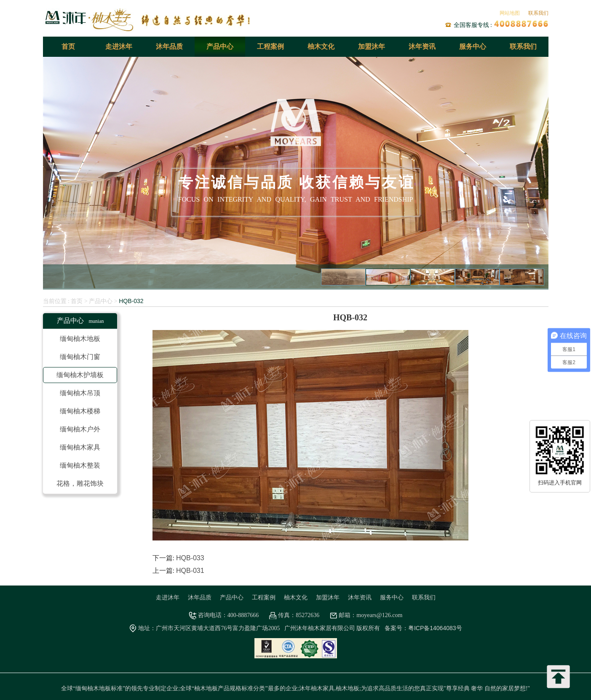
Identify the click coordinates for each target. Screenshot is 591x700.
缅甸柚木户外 (80, 429)
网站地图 (510, 13)
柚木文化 (321, 47)
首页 (68, 47)
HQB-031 (190, 571)
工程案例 (270, 47)
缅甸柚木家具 (80, 447)
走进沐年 (119, 47)
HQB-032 (131, 301)
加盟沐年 (372, 47)
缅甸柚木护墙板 (80, 375)
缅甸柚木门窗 (80, 357)
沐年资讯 (422, 47)
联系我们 (538, 13)
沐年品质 (169, 47)
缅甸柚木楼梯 (80, 411)
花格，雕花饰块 (80, 483)
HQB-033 (190, 558)
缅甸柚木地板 (80, 339)
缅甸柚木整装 (80, 465)
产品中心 (220, 47)
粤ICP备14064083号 (435, 628)
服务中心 (473, 47)
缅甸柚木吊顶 (80, 393)
